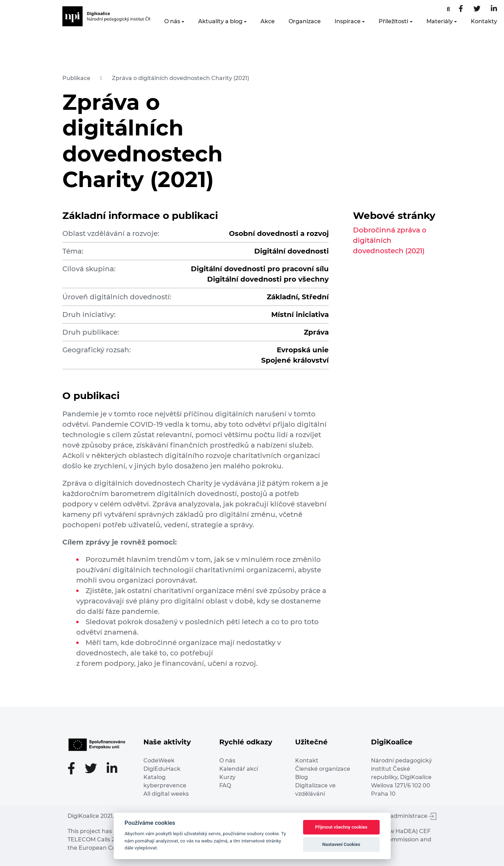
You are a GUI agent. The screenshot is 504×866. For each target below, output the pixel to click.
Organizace (305, 21)
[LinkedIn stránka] (494, 9)
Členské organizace (323, 769)
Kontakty (484, 21)
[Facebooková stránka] (448, 9)
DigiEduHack (162, 769)
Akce (268, 21)
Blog (302, 777)
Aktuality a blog (220, 21)
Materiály (440, 21)
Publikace (76, 78)
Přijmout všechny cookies (341, 827)
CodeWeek (159, 761)
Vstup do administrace (400, 816)
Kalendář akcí (239, 769)
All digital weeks (166, 794)
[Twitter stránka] (477, 9)
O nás (172, 21)
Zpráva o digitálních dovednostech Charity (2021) (180, 78)
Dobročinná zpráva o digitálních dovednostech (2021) (390, 240)
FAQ (225, 785)
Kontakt (307, 761)
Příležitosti (393, 21)
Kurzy (227, 777)
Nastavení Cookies (341, 844)
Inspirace (348, 21)
